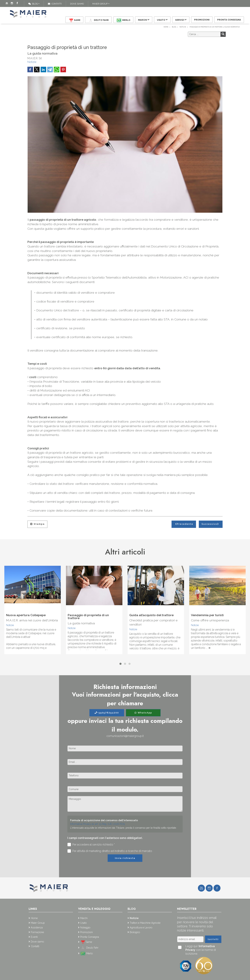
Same (74, 20)
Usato (162, 20)
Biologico (135, 932)
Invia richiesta (125, 858)
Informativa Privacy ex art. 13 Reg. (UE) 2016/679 (97, 824)
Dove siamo (77, 4)
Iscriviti (213, 939)
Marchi (144, 20)
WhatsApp (143, 713)
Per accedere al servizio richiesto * (91, 845)
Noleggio (85, 927)
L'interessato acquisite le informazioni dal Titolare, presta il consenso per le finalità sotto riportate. (123, 828)
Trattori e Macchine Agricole (145, 923)
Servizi (181, 20)
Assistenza (37, 927)
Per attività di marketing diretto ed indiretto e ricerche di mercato (110, 851)
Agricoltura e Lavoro (141, 927)
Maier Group (100, 4)
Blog (33, 4)
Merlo (123, 20)
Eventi (34, 937)
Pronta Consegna (229, 20)
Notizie (32, 62)
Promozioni (202, 20)
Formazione (37, 932)
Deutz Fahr (98, 20)
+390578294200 (107, 713)
